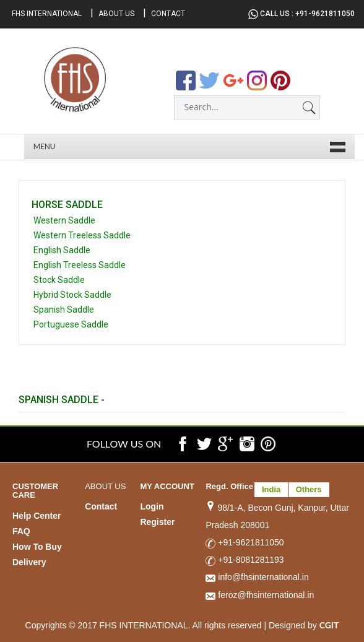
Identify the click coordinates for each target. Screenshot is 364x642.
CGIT (329, 624)
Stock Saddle (59, 280)
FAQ (21, 531)
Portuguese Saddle (71, 324)
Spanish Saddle (64, 310)
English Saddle (62, 250)
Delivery (29, 562)
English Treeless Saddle (80, 265)
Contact (168, 14)
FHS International (47, 14)
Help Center (37, 516)
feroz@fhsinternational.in (260, 594)
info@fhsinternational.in (257, 577)
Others (309, 489)
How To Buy (37, 547)
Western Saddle (64, 220)
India (271, 489)
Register (157, 522)
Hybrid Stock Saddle (72, 295)
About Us (116, 14)
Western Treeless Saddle (82, 235)
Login (152, 506)
